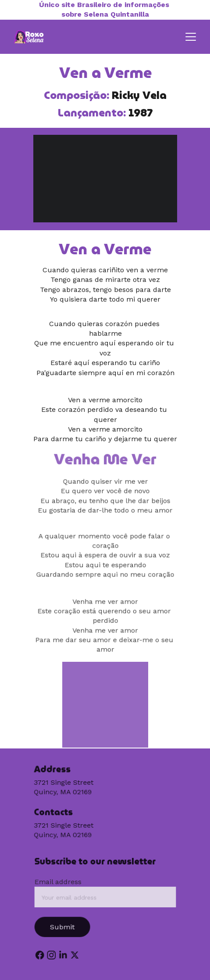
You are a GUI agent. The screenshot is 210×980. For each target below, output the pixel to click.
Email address (59, 882)
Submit (63, 927)
